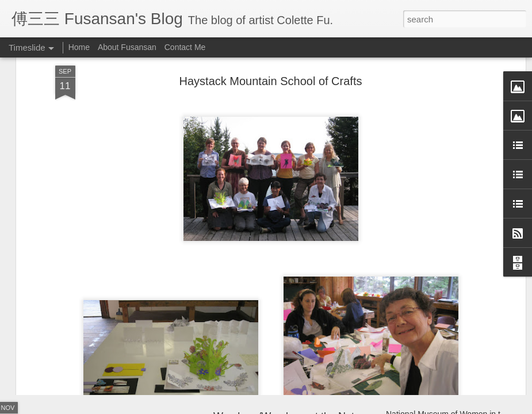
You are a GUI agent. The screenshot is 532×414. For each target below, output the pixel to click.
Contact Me (185, 47)
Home (79, 47)
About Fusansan (127, 47)
